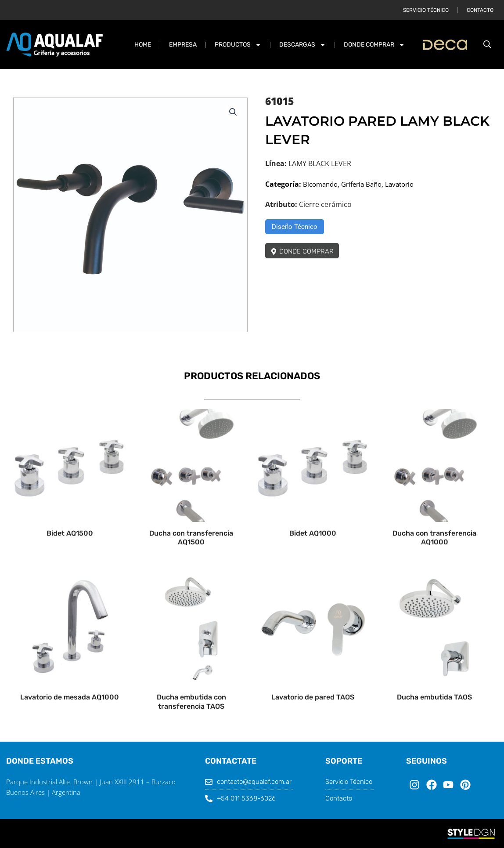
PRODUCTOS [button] (238, 45)
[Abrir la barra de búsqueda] (487, 45)
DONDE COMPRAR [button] (374, 45)
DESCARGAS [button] (302, 45)
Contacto (480, 10)
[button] (233, 112)
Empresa (183, 45)
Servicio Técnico (426, 10)
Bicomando (322, 184)
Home (143, 45)
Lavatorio (407, 184)
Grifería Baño (366, 184)
